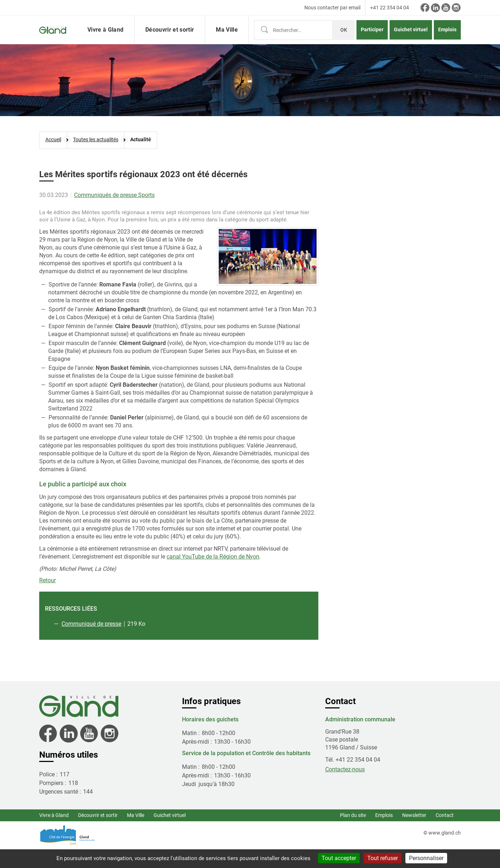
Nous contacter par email (332, 8)
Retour (47, 600)
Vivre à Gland (54, 835)
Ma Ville (136, 835)
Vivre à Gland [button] (105, 39)
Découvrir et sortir (98, 835)
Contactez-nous (345, 789)
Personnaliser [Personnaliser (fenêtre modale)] (426, 858)
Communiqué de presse (91, 643)
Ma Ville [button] (227, 39)
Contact (445, 835)
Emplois (447, 39)
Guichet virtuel (411, 39)
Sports (146, 214)
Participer (372, 39)
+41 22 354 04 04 (390, 8)
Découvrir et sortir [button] (170, 39)
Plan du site (353, 835)
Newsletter (414, 835)
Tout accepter (339, 858)
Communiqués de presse (106, 214)
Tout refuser (383, 858)
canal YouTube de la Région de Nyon (213, 576)
